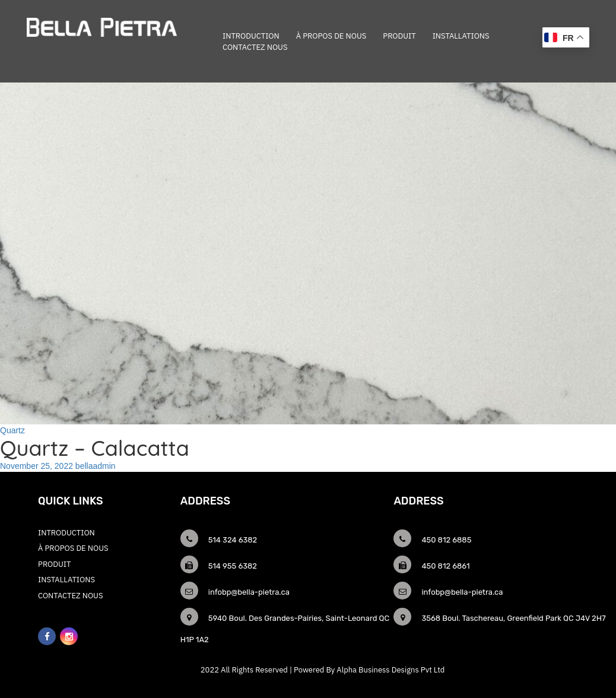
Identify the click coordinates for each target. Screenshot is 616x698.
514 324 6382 (233, 540)
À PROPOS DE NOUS (331, 36)
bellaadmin (96, 466)
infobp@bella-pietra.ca (249, 592)
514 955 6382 (233, 566)
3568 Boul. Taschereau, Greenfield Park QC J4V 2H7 (513, 618)
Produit (399, 36)
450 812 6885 (446, 540)
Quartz (12, 430)
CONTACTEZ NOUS (255, 47)
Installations (461, 36)
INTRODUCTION (251, 36)
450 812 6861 (445, 566)
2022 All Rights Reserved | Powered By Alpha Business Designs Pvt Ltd (323, 670)
